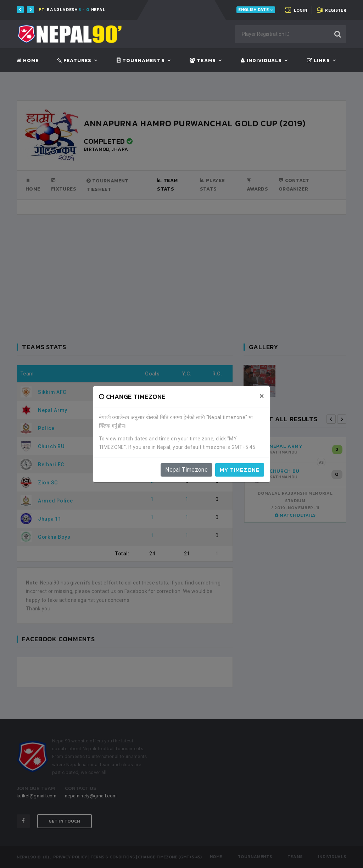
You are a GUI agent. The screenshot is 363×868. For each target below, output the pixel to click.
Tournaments (141, 61)
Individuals (261, 61)
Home (28, 61)
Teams (203, 61)
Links (319, 61)
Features (74, 61)
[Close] (262, 396)
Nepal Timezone (186, 470)
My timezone (240, 470)
